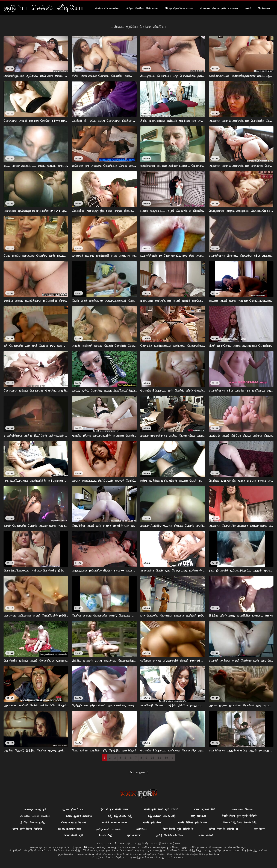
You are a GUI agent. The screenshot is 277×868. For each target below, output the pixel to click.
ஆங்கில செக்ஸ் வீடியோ (35, 816)
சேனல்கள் (264, 8)
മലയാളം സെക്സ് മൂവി (35, 809)
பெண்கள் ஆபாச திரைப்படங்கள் (219, 8)
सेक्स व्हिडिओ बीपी (205, 809)
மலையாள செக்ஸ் (242, 809)
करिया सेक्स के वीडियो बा (224, 829)
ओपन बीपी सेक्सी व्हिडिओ (27, 829)
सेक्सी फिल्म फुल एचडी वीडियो (239, 816)
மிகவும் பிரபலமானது (107, 8)
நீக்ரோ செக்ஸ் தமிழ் (33, 822)
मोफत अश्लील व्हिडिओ (74, 822)
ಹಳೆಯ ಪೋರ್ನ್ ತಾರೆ (69, 829)
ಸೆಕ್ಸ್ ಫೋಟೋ (199, 816)
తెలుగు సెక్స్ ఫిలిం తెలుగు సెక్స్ (240, 822)
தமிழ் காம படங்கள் (109, 829)
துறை (248, 8)
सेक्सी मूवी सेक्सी (153, 822)
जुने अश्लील (134, 835)
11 (159, 757)
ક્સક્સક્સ (142, 829)
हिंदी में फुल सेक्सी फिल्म (114, 809)
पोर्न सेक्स (259, 829)
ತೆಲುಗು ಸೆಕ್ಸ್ (105, 835)
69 (166, 757)
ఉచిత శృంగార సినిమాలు (79, 816)
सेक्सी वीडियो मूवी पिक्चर (193, 822)
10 (153, 757)
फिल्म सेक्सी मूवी (74, 835)
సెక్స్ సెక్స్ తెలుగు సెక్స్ (120, 816)
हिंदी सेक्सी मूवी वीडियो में (178, 829)
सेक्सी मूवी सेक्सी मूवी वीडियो (161, 809)
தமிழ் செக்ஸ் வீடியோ (170, 835)
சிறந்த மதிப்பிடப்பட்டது (179, 8)
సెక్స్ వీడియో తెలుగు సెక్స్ (162, 816)
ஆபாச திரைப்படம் (73, 809)
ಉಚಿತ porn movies (115, 822)
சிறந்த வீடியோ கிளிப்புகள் (142, 8)
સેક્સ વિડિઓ (206, 835)
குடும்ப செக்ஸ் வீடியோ (111, 857)
